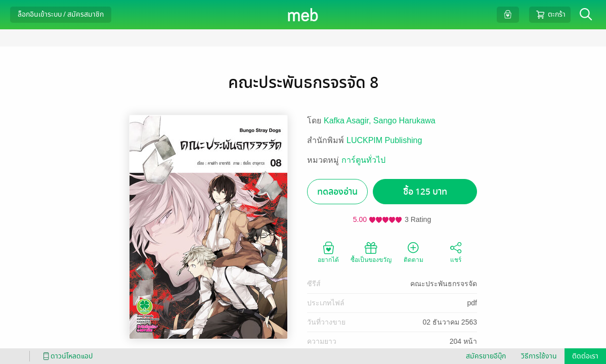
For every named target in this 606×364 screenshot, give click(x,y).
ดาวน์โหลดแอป (66, 356)
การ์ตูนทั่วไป (363, 160)
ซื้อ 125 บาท (425, 192)
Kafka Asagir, (349, 121)
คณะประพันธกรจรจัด (444, 284)
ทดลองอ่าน (337, 192)
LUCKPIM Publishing (384, 140)
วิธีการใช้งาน (539, 356)
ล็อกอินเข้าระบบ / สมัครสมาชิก (61, 14)
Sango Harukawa (404, 121)
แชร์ (456, 252)
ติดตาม (414, 252)
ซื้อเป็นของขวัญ (371, 252)
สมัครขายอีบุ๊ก (486, 356)
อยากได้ (328, 252)
